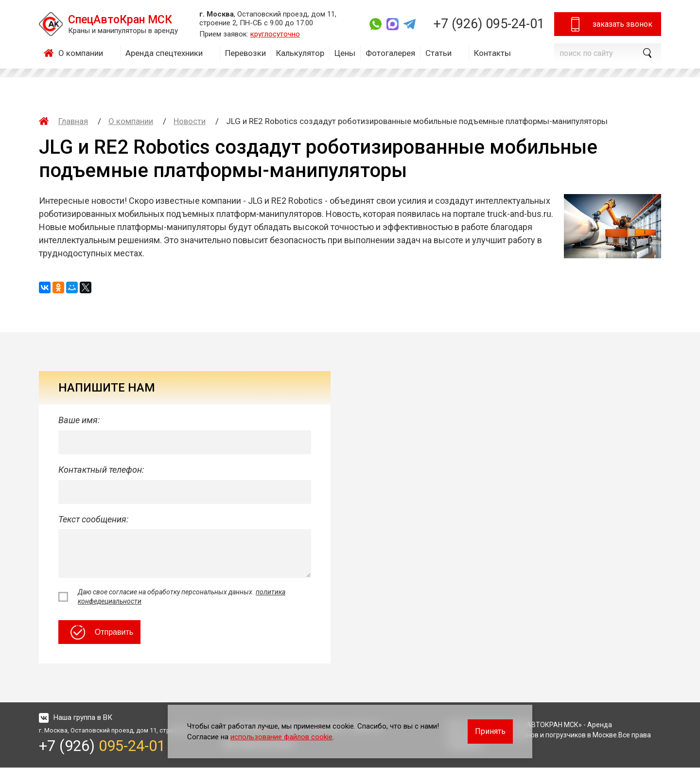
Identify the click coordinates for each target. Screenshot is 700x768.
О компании (81, 53)
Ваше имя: (79, 420)
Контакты (492, 53)
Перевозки (245, 53)
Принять (490, 731)
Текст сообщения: (93, 520)
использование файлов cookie (281, 737)
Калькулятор (300, 53)
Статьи (438, 53)
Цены (345, 53)
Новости (190, 121)
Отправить (102, 633)
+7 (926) (489, 24)
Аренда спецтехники (164, 53)
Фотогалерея (390, 53)
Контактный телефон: (101, 470)
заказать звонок (610, 24)
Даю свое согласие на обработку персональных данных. (182, 597)
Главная (51, 53)
